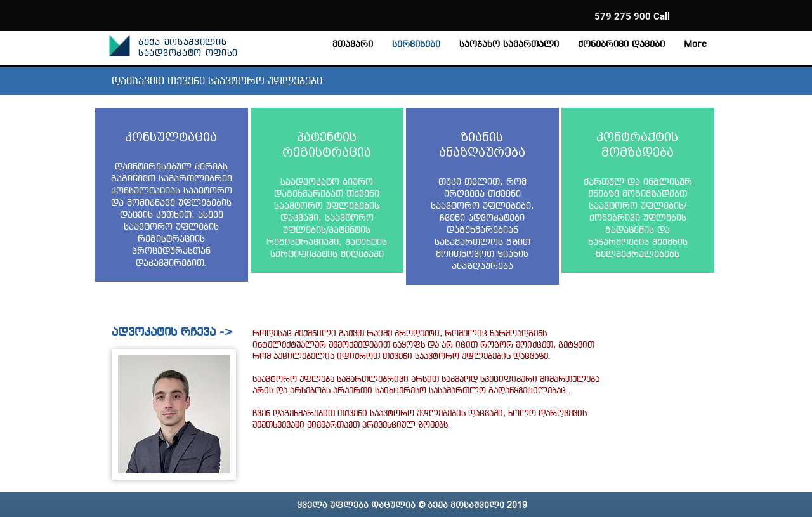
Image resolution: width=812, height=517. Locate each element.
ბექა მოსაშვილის (183, 43)
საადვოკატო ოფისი (188, 54)
